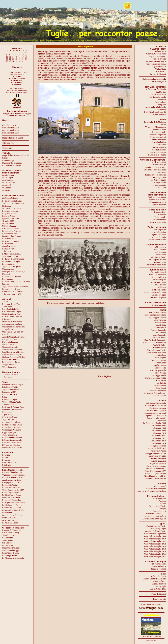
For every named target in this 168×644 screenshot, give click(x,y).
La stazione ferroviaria (11, 487)
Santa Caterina (160, 250)
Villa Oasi (162, 287)
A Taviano (8, 180)
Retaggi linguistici (158, 461)
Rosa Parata (161, 380)
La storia (6, 457)
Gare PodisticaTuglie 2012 (155, 544)
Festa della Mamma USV (155, 471)
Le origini (6, 455)
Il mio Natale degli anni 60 (155, 112)
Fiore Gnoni (161, 388)
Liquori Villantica (159, 566)
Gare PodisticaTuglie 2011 (155, 541)
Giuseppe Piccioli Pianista (155, 453)
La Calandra (161, 501)
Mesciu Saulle (8, 224)
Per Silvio (162, 145)
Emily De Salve (159, 345)
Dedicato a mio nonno (157, 197)
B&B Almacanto (159, 290)
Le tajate (162, 125)
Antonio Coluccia (159, 237)
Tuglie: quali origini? (157, 56)
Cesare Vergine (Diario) (12, 508)
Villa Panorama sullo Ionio (155, 292)
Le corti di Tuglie (159, 295)
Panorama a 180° (9, 392)
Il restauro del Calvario (12, 422)
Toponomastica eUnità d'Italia (159, 68)
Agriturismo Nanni (158, 282)
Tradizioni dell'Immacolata (13, 203)
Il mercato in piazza (10, 211)
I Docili (5, 334)
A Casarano (8, 175)
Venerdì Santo (8, 535)
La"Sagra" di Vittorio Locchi (14, 503)
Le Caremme (8, 538)
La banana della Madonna (155, 489)
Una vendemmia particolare (13, 327)
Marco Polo (161, 255)
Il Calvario (7, 465)
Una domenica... (9, 269)
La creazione (161, 102)
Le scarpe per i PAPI (12, 294)
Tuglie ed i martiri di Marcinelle (15, 287)
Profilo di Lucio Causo (12, 495)
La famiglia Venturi (10, 485)
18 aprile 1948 (8, 221)
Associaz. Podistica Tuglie (155, 531)
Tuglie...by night (159, 586)
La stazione (161, 172)
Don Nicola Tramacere (157, 353)
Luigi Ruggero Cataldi (157, 317)
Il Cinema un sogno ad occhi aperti (16, 282)
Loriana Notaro (9, 249)
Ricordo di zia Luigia (11, 309)
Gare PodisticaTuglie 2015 (155, 551)
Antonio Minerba (159, 147)
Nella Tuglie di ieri (158, 576)
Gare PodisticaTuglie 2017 (155, 556)
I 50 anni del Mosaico (11, 445)
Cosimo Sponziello (158, 370)
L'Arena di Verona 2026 (156, 302)
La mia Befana (160, 110)
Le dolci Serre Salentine (12, 201)
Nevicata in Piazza (158, 451)
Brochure (162, 215)
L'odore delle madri (158, 94)
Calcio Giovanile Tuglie (156, 526)
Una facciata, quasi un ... (156, 167)
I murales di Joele (159, 130)
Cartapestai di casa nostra (155, 405)
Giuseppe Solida (159, 375)
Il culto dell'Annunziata (12, 500)
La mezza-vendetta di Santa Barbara (151, 491)
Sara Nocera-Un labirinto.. (13, 352)
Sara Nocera (161, 333)
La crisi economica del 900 (13, 477)
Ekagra (163, 509)
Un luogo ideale (159, 182)
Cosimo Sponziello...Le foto (154, 579)
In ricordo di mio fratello (12, 322)
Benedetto (162, 100)
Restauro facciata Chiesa (12, 425)
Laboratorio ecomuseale (12, 440)
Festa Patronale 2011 (11, 128)
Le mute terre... (9, 244)
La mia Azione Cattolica (12, 317)
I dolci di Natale (9, 216)
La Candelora (8, 545)
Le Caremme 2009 (158, 431)
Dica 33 (6, 284)
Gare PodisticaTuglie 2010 (155, 539)
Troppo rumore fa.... (10, 365)
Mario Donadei (8, 344)
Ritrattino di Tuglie (10, 387)
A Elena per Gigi (159, 162)
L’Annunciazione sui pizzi (155, 413)
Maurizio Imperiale (158, 135)
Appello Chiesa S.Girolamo (13, 337)
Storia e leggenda (159, 305)
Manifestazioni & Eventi (13, 138)
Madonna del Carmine (11, 548)
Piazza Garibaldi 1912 (157, 448)
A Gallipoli (8, 178)
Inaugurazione (160, 212)
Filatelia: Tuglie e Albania (155, 474)
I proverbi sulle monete (156, 418)
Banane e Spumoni (158, 569)
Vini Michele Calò (158, 564)
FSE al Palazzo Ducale (12, 165)
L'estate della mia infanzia (155, 107)
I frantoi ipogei (8, 160)
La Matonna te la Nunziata (13, 558)
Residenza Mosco (159, 277)
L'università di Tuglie (157, 456)
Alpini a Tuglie (8, 415)
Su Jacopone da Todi (157, 260)
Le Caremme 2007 (158, 426)
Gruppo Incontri (159, 511)
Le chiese (6, 460)
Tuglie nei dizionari (158, 463)
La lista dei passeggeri (157, 202)
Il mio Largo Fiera (158, 177)
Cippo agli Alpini (9, 432)
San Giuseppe (8, 543)
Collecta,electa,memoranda (154, 79)
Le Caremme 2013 (158, 441)
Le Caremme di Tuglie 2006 (154, 423)
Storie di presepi (159, 59)
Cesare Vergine (160, 358)
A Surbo (7, 188)
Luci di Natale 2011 (158, 589)
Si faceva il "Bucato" (11, 256)
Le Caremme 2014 (158, 443)
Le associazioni (159, 499)
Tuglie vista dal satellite (12, 389)
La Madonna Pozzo (10, 523)
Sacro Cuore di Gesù (11, 553)
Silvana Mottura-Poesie (156, 350)
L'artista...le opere (11, 375)
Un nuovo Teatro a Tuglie (13, 384)
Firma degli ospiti (159, 594)
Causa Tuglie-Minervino (12, 493)
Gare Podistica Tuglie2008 (155, 534)
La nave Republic (159, 205)
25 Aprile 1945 (8, 329)
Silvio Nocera (160, 373)
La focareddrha (8, 264)
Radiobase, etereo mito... (156, 64)
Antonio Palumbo (9, 405)
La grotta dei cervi (10, 213)
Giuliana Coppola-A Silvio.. (14, 357)
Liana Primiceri (160, 348)
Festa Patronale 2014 (11, 133)
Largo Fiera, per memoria (155, 175)
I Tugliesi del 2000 (10, 417)
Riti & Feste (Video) (11, 533)
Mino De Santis (159, 338)
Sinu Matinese (160, 322)
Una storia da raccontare (12, 447)
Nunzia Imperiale (159, 335)
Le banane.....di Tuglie (11, 261)
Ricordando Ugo (159, 142)
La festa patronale (10, 555)
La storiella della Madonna (155, 122)
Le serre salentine (9, 239)
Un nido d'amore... (10, 246)
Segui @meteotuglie (151, 615)
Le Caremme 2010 (158, 433)
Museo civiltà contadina (12, 163)
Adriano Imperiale (158, 330)
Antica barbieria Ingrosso (156, 411)
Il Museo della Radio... (12, 254)
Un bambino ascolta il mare (155, 170)
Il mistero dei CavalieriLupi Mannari (12, 278)
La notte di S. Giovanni (12, 231)
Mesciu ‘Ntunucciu (158, 391)
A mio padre (7, 307)
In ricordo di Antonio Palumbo (15, 407)
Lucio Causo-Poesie (10, 360)
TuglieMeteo (8, 148)
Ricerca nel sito (160, 599)
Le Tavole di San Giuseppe (13, 259)
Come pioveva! (160, 115)
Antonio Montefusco (157, 240)
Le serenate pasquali (11, 241)
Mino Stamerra (160, 320)
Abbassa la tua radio (158, 222)
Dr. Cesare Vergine (10, 520)
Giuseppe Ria (160, 368)
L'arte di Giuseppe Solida (156, 378)
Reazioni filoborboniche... (13, 472)
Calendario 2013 (9, 125)
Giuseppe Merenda (10, 347)
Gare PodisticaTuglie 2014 (155, 549)
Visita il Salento (151, 641)
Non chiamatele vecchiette (155, 476)
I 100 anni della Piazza (11, 442)
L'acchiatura (161, 421)
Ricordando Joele (159, 132)
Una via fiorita (160, 187)
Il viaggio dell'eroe (10, 339)
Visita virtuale (160, 217)
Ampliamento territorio (12, 480)
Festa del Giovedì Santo (12, 515)
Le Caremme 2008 (158, 428)
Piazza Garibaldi (9, 518)
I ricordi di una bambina (12, 324)
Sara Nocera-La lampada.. (13, 355)
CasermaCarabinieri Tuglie (13, 510)
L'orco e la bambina (10, 342)
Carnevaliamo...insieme (156, 466)
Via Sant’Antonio (159, 185)
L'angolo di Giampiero (11, 530)
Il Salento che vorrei (11, 229)
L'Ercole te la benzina (157, 155)
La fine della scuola (158, 97)
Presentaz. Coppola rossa (156, 54)
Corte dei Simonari (158, 272)
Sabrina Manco (160, 327)
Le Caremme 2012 (158, 438)
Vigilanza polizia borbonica (13, 475)
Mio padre (162, 105)
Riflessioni (7, 319)
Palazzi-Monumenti (10, 462)
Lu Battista (161, 383)
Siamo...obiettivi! (159, 584)
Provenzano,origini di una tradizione (158, 138)
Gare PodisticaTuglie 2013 (155, 546)
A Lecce (7, 190)
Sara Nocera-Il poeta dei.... (13, 349)
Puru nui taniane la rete (155, 469)
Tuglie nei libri (8, 420)
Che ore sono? (160, 486)
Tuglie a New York (158, 235)
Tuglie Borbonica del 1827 (13, 490)
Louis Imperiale (159, 230)
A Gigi (5, 302)
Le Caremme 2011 (158, 436)
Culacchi (162, 484)
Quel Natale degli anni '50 (13, 332)
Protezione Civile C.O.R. (156, 514)
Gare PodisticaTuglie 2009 (155, 536)
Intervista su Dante (158, 257)
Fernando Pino (160, 385)
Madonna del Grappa (11, 550)
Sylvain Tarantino (159, 232)
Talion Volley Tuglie (157, 529)
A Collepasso (9, 183)
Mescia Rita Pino (159, 150)
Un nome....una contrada (12, 410)
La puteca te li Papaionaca (155, 416)
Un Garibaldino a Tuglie (12, 314)
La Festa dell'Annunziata (156, 403)
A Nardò (7, 185)
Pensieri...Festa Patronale (156, 479)
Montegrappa (8, 412)
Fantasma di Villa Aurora (12, 292)
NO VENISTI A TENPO (12, 208)
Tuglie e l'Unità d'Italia (12, 402)
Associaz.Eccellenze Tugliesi (154, 519)
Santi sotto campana (158, 408)
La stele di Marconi (158, 74)
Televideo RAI (9, 143)
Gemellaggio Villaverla (12, 430)
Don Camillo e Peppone (12, 236)
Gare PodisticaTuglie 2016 (155, 554)
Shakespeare (7, 206)
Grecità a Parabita (159, 458)
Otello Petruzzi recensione (155, 315)
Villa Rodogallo (159, 280)
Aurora (163, 504)
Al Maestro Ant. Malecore (155, 393)
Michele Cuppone (10, 226)
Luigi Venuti (7, 513)
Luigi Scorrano (160, 252)
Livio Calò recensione (157, 312)
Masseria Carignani (158, 297)
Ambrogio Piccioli (158, 360)
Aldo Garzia (161, 363)
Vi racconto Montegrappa (156, 127)
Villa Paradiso (160, 285)
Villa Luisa (7, 251)
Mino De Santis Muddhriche (154, 343)
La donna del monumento (13, 437)
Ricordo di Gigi (159, 165)
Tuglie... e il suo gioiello (12, 266)
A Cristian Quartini (158, 152)
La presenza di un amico (156, 61)
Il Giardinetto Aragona (11, 427)
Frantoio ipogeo (159, 220)
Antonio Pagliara (159, 355)
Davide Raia (161, 325)
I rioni (5, 397)
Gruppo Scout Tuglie (157, 506)
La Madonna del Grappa (12, 505)
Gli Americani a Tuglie (12, 312)
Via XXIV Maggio (158, 180)
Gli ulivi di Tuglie (10, 400)
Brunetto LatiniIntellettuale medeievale (156, 264)
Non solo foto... (160, 581)
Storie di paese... (159, 71)
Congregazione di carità (12, 482)
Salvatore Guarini (159, 396)
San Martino (161, 92)
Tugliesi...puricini (159, 446)
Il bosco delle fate (10, 234)
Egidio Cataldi (160, 365)
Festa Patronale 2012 (11, 130)
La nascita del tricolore (12, 289)
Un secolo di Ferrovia (11, 498)
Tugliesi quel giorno (157, 200)
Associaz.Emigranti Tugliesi (154, 516)
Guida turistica (160, 51)
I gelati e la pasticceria (11, 219)
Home (5, 120)
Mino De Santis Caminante (155, 340)
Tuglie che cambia (10, 435)
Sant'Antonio (8, 540)
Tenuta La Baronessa (157, 275)
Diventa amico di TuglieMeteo (151, 636)
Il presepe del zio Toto (11, 304)
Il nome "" (10, 395)
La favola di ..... (11, 362)
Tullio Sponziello (9, 367)
